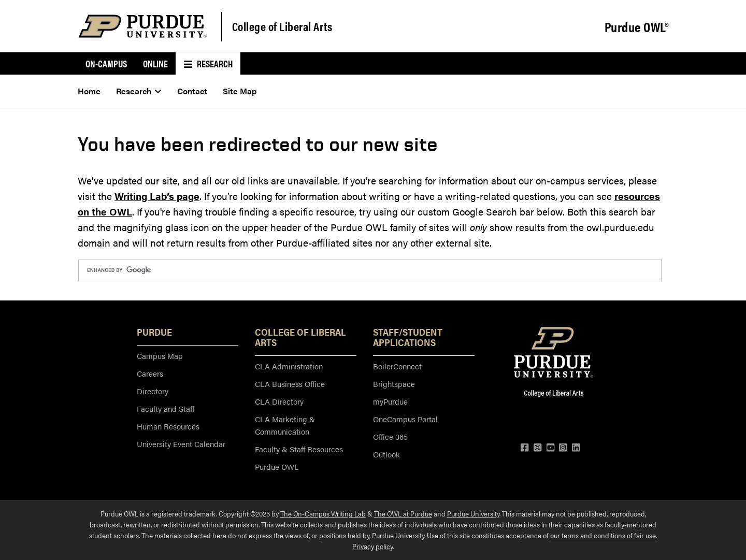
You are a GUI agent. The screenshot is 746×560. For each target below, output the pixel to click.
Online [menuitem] (155, 63)
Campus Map (160, 356)
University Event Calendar (181, 444)
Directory (153, 391)
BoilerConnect (397, 366)
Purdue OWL (277, 466)
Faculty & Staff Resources (299, 449)
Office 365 (390, 436)
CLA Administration (289, 366)
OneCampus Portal (405, 419)
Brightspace (394, 384)
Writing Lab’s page (157, 196)
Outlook (386, 454)
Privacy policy (372, 546)
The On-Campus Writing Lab (323, 513)
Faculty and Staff (166, 408)
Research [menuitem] (208, 63)
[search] (369, 270)
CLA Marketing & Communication (285, 425)
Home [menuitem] (89, 91)
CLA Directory (279, 401)
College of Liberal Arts (282, 26)
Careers (150, 373)
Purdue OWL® (637, 27)
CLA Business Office (290, 384)
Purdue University (473, 513)
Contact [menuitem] (192, 91)
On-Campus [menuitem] (106, 63)
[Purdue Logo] (142, 26)
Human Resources (168, 426)
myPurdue (390, 401)
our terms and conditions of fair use (603, 535)
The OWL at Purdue (403, 513)
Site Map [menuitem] (240, 91)
